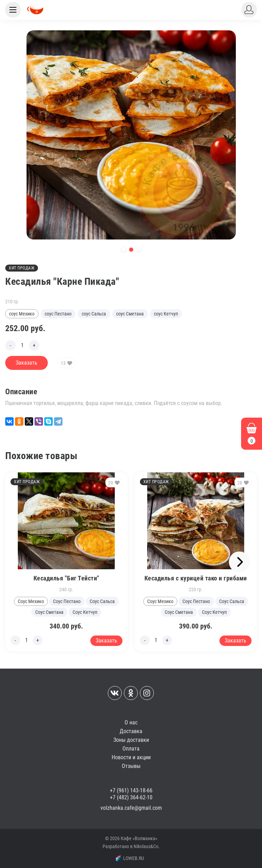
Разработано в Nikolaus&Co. (131, 846)
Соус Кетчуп (85, 612)
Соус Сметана (49, 612)
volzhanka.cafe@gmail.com (131, 808)
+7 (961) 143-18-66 (131, 790)
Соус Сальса (102, 601)
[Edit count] (22, 345)
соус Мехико (22, 314)
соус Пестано (58, 314)
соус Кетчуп (166, 314)
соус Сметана (130, 314)
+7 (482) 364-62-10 (131, 797)
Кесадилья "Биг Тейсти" (66, 578)
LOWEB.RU (130, 858)
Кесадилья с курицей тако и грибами (196, 578)
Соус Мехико (31, 601)
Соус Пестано (67, 601)
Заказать (27, 363)
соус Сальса (94, 314)
